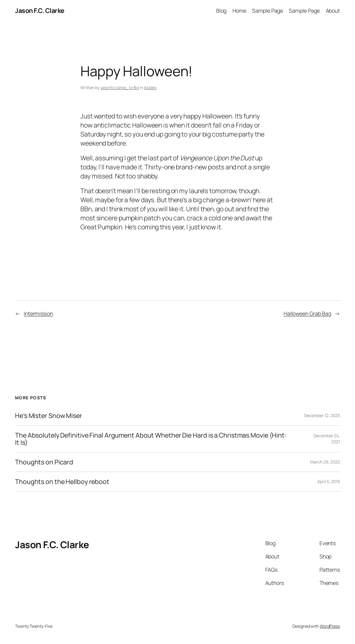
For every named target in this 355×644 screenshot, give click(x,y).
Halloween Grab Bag (307, 313)
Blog (221, 11)
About (333, 11)
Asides (150, 88)
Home (240, 11)
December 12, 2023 (322, 415)
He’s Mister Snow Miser (49, 416)
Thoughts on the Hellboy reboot (62, 482)
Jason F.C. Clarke (40, 10)
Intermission (38, 313)
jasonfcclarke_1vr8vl (120, 88)
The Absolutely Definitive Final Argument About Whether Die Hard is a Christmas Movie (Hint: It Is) (151, 439)
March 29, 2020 (325, 462)
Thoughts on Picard (44, 462)
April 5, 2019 (329, 481)
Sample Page (268, 11)
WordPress (330, 626)
